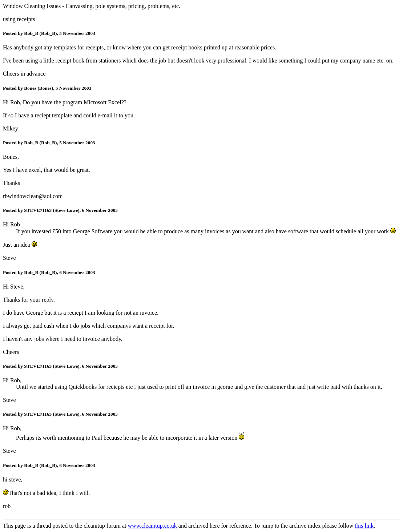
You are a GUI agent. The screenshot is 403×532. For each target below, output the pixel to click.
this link (364, 526)
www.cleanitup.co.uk (152, 526)
